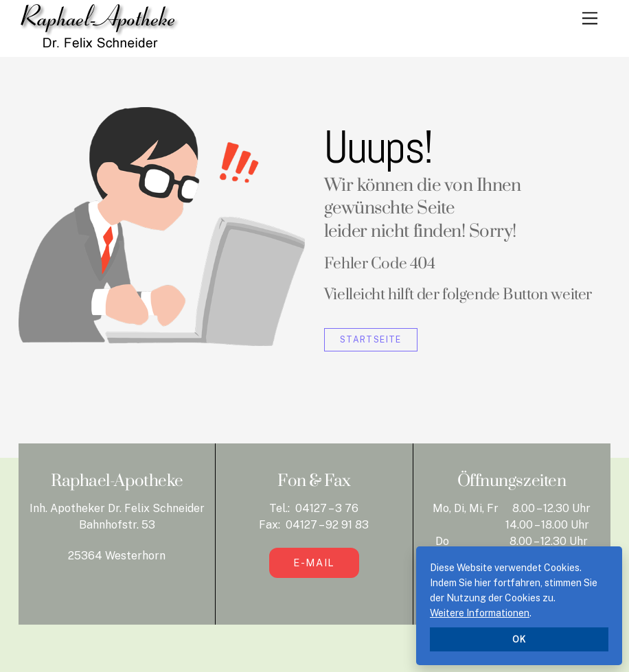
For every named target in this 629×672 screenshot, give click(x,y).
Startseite (371, 339)
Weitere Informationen (480, 613)
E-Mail (314, 563)
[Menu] (590, 19)
